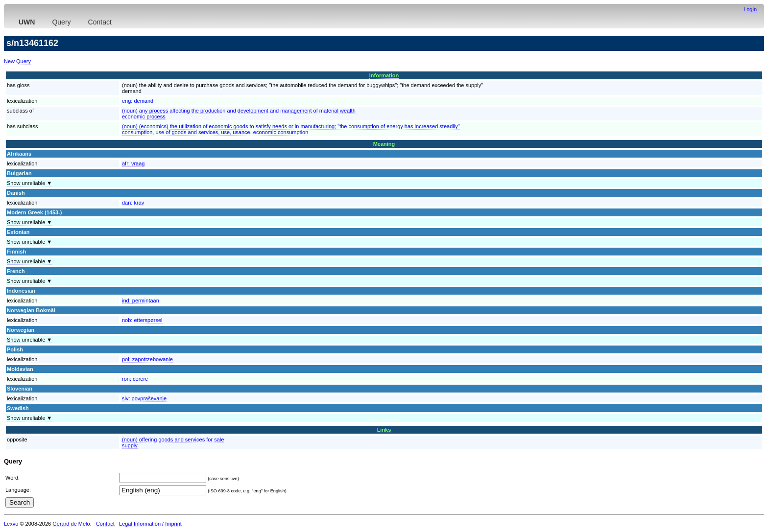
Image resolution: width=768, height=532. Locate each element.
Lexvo (11, 524)
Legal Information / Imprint (150, 524)
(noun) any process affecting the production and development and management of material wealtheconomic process (239, 114)
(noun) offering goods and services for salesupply (173, 442)
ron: (135, 379)
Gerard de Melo (71, 524)
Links (384, 430)
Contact (100, 22)
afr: (133, 163)
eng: (138, 101)
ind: (141, 301)
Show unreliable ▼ (29, 183)
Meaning (384, 144)
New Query (17, 61)
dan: (133, 203)
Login (750, 9)
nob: (142, 320)
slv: (144, 398)
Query (61, 22)
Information (384, 75)
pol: (147, 359)
